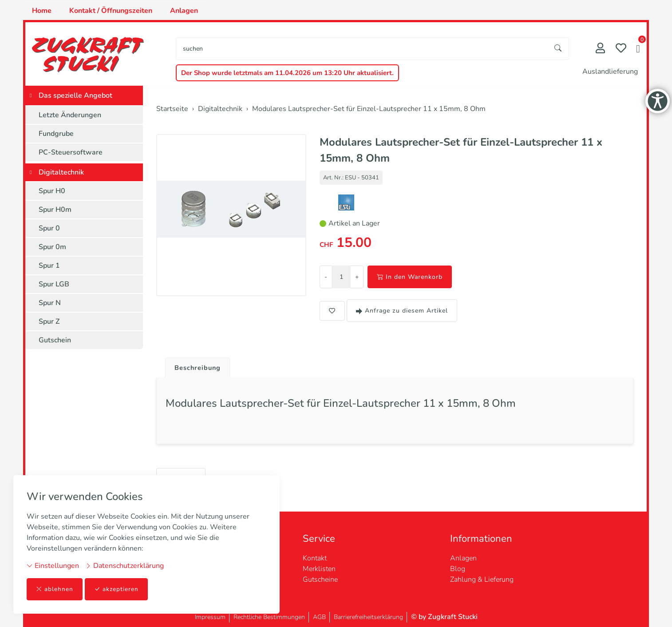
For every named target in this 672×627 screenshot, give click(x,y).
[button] (638, 50)
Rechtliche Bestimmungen (269, 617)
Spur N (50, 303)
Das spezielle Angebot (75, 95)
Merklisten (319, 569)
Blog (458, 569)
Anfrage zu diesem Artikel (402, 311)
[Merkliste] (621, 49)
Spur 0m (52, 247)
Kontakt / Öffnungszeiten (111, 11)
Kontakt (315, 558)
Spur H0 (52, 191)
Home (42, 11)
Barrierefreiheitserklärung (368, 617)
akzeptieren (117, 589)
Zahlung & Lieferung (482, 579)
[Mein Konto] (600, 49)
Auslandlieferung (610, 71)
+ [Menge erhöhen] (357, 277)
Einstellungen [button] (53, 565)
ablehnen (55, 589)
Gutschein (55, 340)
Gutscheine (320, 579)
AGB (319, 617)
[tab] (196, 366)
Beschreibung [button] (200, 368)
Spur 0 (49, 228)
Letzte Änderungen (70, 115)
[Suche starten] (558, 49)
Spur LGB (54, 284)
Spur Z (49, 321)
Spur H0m (55, 210)
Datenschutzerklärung (125, 565)
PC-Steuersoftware (71, 152)
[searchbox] (362, 49)
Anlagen (184, 11)
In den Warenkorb (410, 277)
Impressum (210, 617)
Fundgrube (56, 134)
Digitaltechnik (61, 172)
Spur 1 (49, 266)
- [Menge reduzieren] (326, 277)
